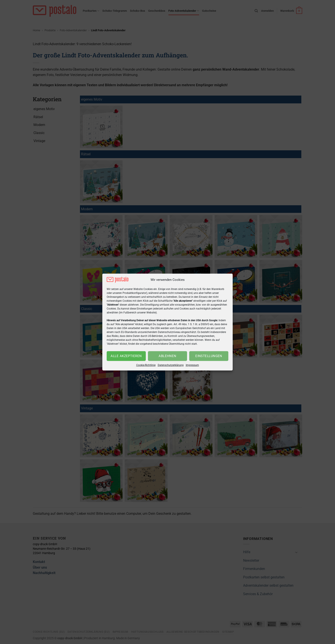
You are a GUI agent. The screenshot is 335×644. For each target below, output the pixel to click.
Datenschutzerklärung (171, 365)
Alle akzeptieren (126, 356)
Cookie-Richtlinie (146, 365)
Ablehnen (167, 356)
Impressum (192, 365)
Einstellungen (209, 356)
